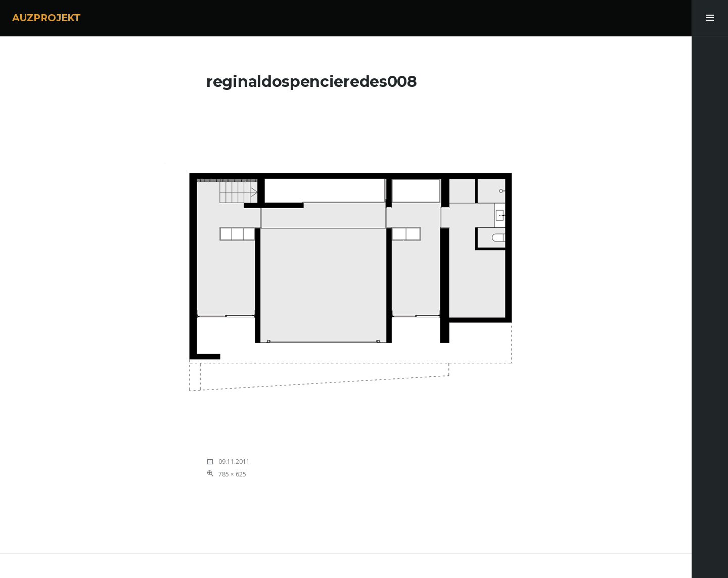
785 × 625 (232, 474)
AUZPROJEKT (47, 18)
